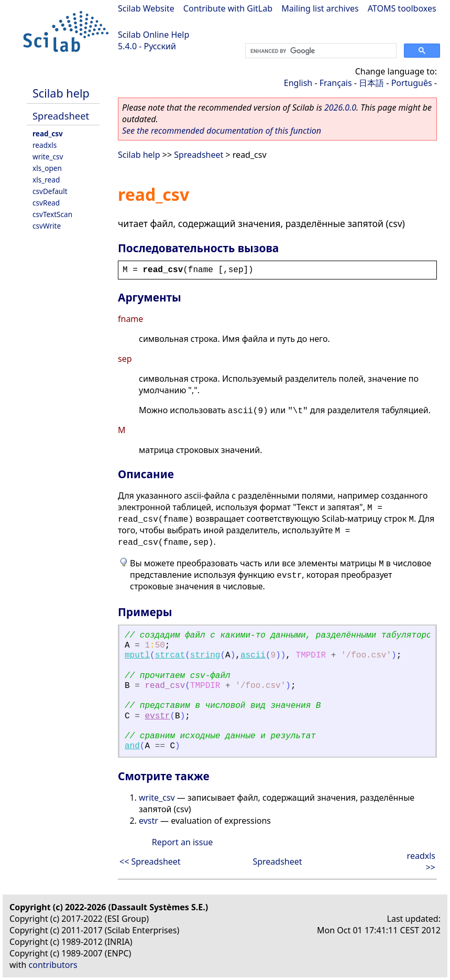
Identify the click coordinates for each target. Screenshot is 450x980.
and (132, 746)
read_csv (48, 133)
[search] (320, 51)
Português (412, 83)
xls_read (46, 180)
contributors (53, 965)
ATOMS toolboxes (402, 8)
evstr (157, 716)
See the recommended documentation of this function (222, 131)
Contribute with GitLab (228, 8)
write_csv (48, 157)
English (298, 83)
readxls (45, 145)
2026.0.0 (340, 107)
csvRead (46, 203)
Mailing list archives (320, 8)
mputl (137, 655)
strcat (170, 655)
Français (336, 83)
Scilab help (61, 93)
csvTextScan (52, 214)
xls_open (47, 168)
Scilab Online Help (153, 35)
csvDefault (50, 191)
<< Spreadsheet (150, 861)
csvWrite (47, 226)
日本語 (371, 83)
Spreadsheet (61, 116)
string (205, 655)
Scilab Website (146, 8)
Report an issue (182, 842)
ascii (253, 655)
